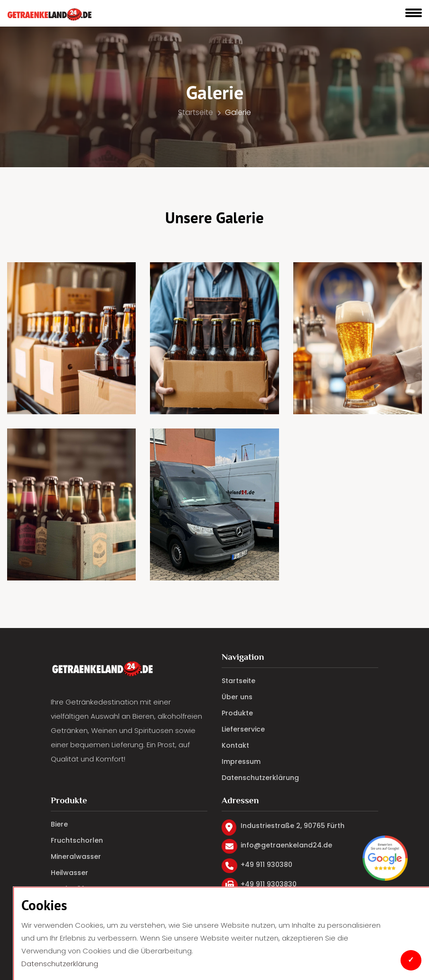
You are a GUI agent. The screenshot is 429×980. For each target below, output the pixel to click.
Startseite (199, 112)
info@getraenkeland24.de (286, 845)
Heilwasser (70, 873)
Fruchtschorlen (77, 840)
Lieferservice (243, 729)
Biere (59, 824)
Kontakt (235, 745)
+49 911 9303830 (269, 884)
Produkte (237, 713)
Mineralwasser (76, 856)
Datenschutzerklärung (60, 964)
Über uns (237, 697)
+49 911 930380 (266, 865)
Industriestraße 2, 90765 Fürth (293, 826)
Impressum (241, 761)
